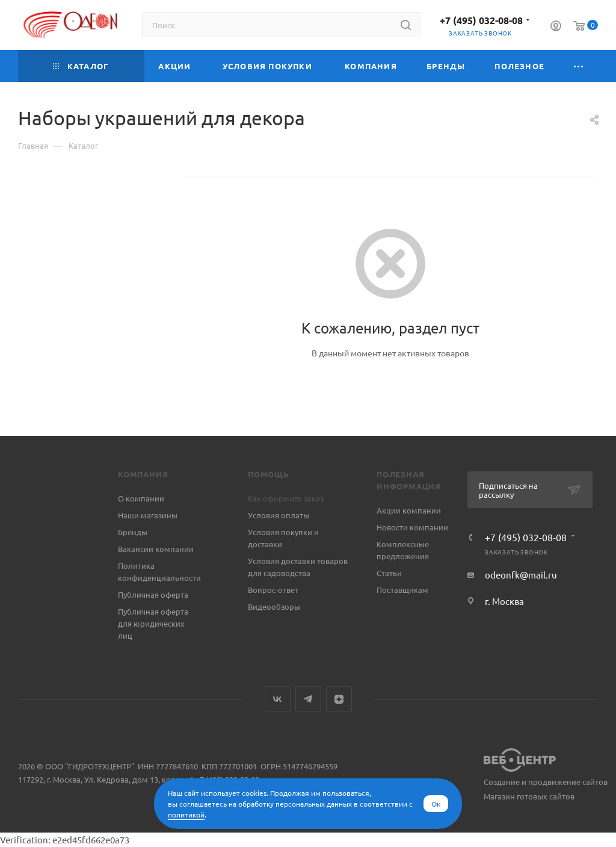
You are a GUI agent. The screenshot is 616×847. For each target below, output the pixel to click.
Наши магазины (148, 515)
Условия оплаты (279, 515)
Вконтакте (278, 699)
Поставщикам (402, 590)
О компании (141, 498)
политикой (186, 814)
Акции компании (409, 510)
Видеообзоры (274, 607)
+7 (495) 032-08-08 (481, 20)
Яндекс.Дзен (339, 699)
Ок (436, 804)
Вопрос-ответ (273, 590)
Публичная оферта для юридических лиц (153, 623)
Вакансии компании (156, 549)
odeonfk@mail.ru (521, 575)
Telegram (308, 699)
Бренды (133, 532)
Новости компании (412, 527)
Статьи (389, 573)
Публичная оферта (153, 594)
